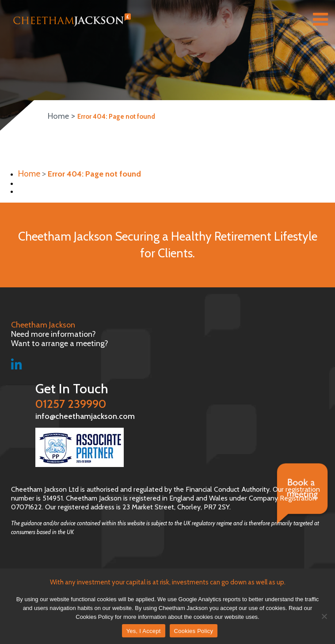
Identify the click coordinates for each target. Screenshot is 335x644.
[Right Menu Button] (320, 21)
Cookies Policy (194, 631)
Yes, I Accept (144, 631)
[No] (324, 616)
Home (57, 117)
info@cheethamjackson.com (61, 415)
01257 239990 (172, 395)
